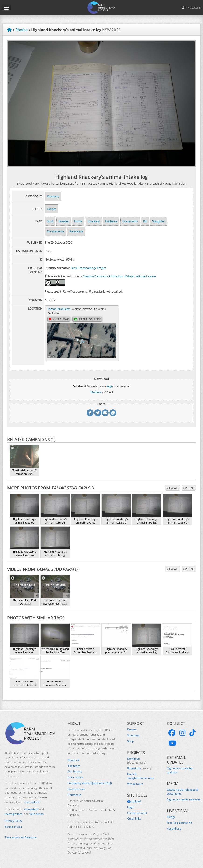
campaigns (31, 808)
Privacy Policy (13, 820)
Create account (137, 812)
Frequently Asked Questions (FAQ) (90, 782)
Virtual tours (135, 783)
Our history (75, 771)
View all (173, 487)
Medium (96, 391)
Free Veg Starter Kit (179, 822)
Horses (52, 209)
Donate (132, 729)
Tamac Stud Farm (59, 309)
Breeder (64, 221)
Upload (189, 487)
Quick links (134, 818)
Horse (78, 221)
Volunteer (133, 734)
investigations (14, 813)
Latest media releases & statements (183, 791)
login (110, 385)
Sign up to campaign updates (180, 770)
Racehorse (76, 231)
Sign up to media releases (184, 799)
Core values (75, 777)
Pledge (171, 816)
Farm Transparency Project (88, 268)
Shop (130, 740)
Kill (145, 221)
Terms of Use (13, 826)
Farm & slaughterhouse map (141, 775)
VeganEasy (174, 828)
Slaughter (158, 221)
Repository (140, 768)
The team (74, 765)
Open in (59, 319)
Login (131, 806)
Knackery (53, 196)
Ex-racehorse (55, 231)
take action (37, 813)
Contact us (75, 794)
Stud (50, 221)
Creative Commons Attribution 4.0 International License (119, 276)
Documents (130, 221)
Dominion (137, 760)
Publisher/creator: (57, 268)
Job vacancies (76, 788)
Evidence (111, 221)
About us (73, 759)
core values (32, 801)
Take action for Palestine (21, 837)
